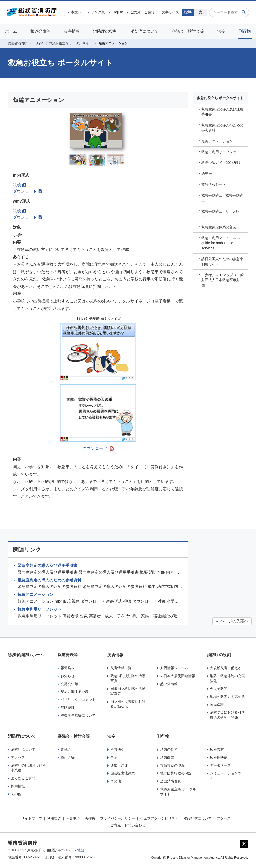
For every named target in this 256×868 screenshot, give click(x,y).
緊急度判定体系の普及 (219, 227)
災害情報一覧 (121, 668)
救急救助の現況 (172, 765)
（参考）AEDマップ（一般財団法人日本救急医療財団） (223, 280)
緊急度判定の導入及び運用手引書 (222, 112)
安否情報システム (174, 668)
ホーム (11, 31)
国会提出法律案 (123, 773)
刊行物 (245, 31)
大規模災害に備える (226, 668)
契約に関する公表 (75, 692)
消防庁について (145, 31)
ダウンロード (28, 191)
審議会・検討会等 (188, 31)
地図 (81, 850)
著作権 (90, 818)
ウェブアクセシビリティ (159, 818)
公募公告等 (69, 684)
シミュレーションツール (227, 776)
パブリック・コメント (78, 700)
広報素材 (217, 749)
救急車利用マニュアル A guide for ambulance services (221, 243)
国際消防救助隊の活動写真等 (128, 691)
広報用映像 (219, 757)
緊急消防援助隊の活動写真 (128, 678)
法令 (221, 31)
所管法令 (117, 749)
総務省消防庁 (18, 43)
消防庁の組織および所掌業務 (28, 768)
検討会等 (68, 757)
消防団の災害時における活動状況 (128, 704)
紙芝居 (207, 174)
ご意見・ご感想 (142, 12)
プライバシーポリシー (118, 818)
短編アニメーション (217, 141)
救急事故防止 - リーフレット (222, 214)
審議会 (66, 749)
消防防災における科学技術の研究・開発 (227, 715)
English (117, 12)
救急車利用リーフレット (221, 152)
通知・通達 (119, 765)
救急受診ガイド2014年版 (221, 163)
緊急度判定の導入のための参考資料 (222, 128)
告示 (114, 757)
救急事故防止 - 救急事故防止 (222, 198)
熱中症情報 (169, 684)
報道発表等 (40, 31)
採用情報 (18, 786)
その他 (16, 794)
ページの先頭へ (232, 621)
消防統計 (68, 708)
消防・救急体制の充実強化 (227, 678)
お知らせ (68, 676)
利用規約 (54, 818)
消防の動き (169, 749)
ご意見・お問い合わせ (128, 825)
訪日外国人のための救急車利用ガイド (222, 261)
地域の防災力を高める (227, 697)
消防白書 (167, 757)
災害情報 (72, 31)
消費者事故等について (78, 715)
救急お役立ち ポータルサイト (71, 43)
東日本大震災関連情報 (178, 676)
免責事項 (73, 818)
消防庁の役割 (105, 31)
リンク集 (98, 12)
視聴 (20, 185)
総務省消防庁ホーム (26, 655)
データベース (220, 765)
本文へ (76, 12)
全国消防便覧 (171, 781)
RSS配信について (198, 818)
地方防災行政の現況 (176, 773)
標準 (188, 12)
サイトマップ (32, 818)
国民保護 (217, 705)
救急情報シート (214, 184)
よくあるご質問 (23, 778)
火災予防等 (219, 689)
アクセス (18, 757)
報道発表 (68, 668)
